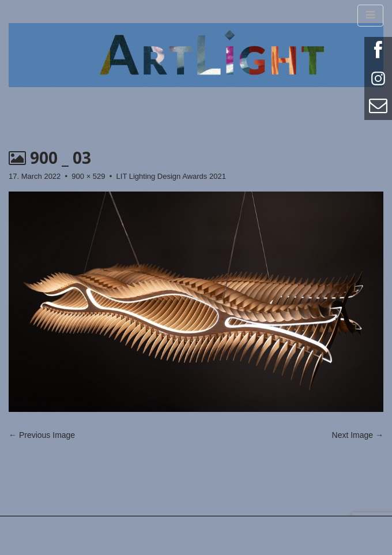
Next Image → (358, 435)
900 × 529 (88, 176)
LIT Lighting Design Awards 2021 (171, 176)
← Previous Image (42, 435)
